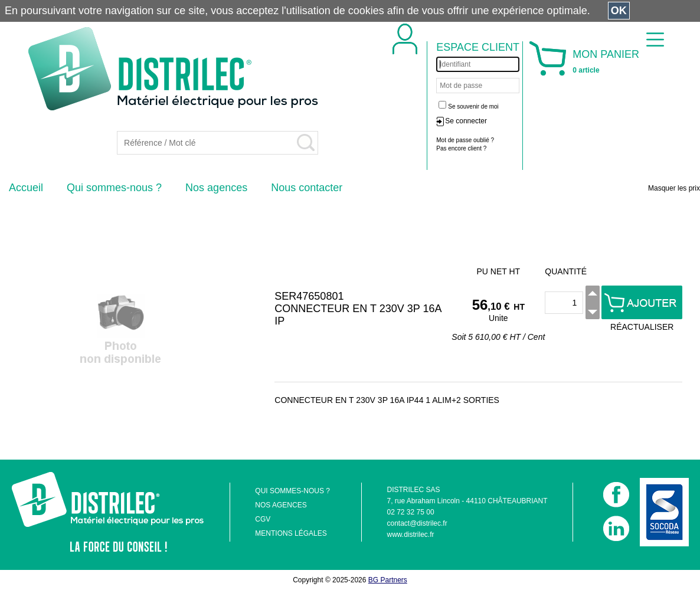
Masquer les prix (674, 188)
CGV (263, 519)
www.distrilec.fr (410, 535)
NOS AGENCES (281, 505)
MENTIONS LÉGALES (291, 533)
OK (619, 11)
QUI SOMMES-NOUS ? (292, 491)
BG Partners (388, 580)
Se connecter (466, 121)
